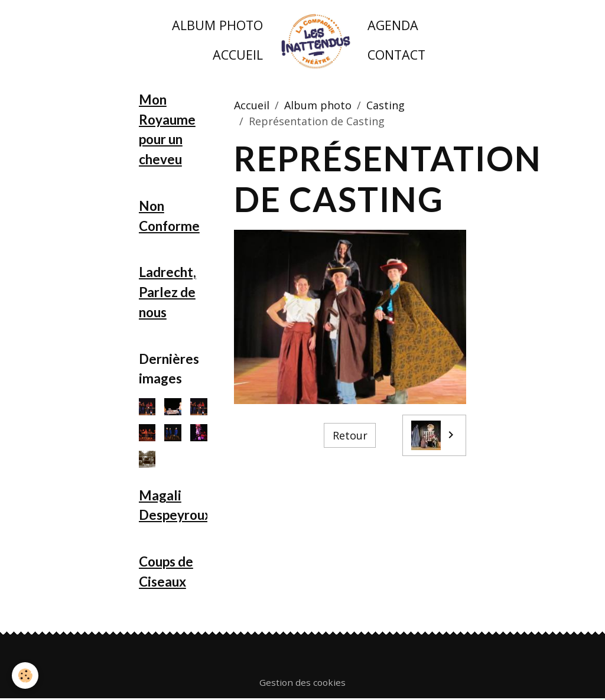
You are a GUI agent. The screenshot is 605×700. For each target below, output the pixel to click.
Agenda (393, 25)
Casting (386, 105)
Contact (396, 55)
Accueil (238, 55)
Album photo (217, 25)
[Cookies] (25, 675)
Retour (350, 435)
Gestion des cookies (302, 682)
